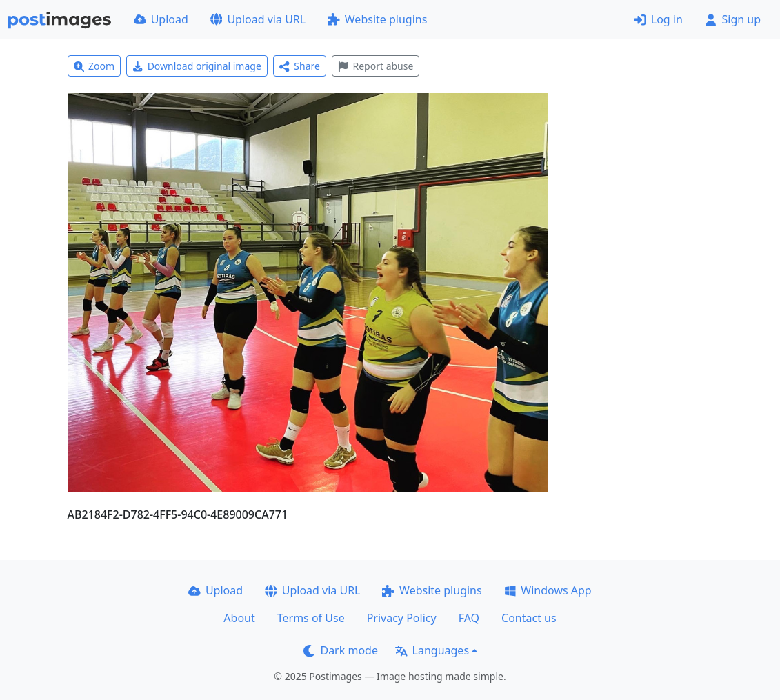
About (239, 618)
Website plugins (377, 19)
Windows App (548, 590)
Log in (658, 19)
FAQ (469, 618)
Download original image (197, 66)
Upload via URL (258, 19)
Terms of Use (311, 618)
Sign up (733, 19)
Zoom (94, 66)
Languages (432, 650)
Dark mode (341, 650)
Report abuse (376, 66)
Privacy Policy (402, 618)
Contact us (529, 618)
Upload (161, 19)
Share (300, 66)
